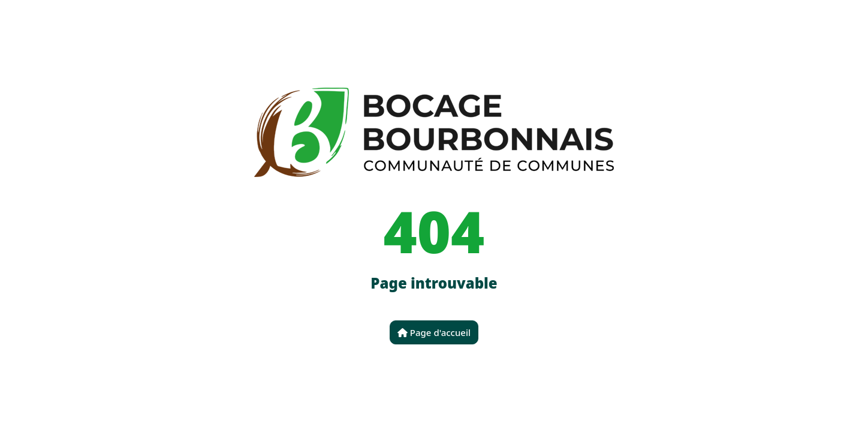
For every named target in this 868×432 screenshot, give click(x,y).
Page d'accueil (434, 332)
